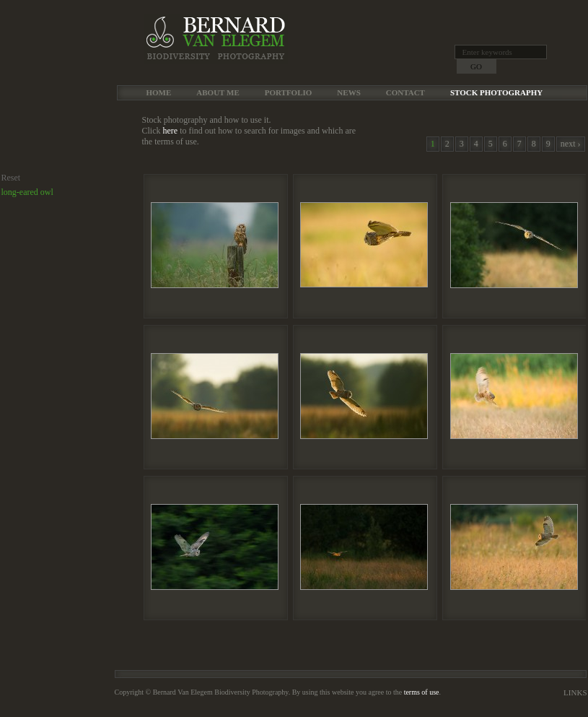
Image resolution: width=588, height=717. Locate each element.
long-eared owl (27, 192)
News (348, 92)
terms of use (422, 692)
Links (575, 692)
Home (159, 92)
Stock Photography (496, 92)
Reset (11, 178)
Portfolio (289, 92)
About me (218, 92)
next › (571, 144)
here (171, 131)
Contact (405, 92)
